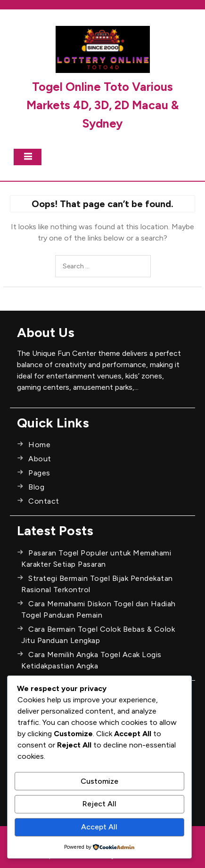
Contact (44, 501)
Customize (99, 781)
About (40, 459)
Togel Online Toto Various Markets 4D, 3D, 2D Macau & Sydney (102, 105)
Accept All (99, 827)
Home (39, 445)
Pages (39, 473)
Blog (36, 487)
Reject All (99, 804)
